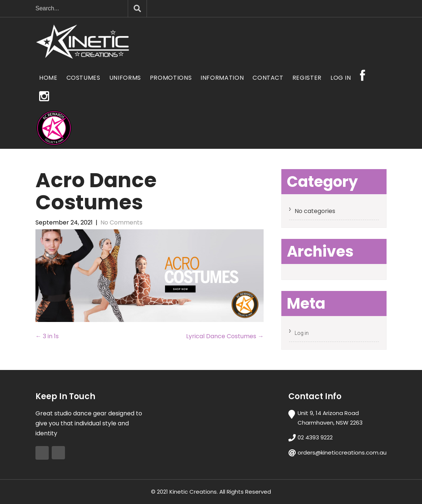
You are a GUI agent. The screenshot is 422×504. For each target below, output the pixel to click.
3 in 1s (47, 336)
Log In (341, 78)
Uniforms (125, 78)
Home (48, 78)
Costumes (83, 78)
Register (307, 78)
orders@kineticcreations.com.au (342, 452)
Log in (302, 333)
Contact (268, 78)
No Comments (121, 222)
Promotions (171, 78)
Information (222, 78)
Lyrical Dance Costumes (225, 336)
